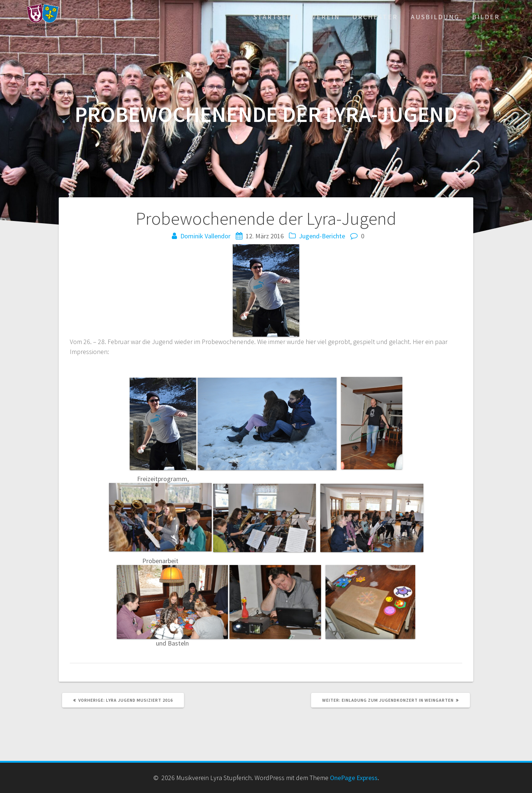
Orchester (375, 17)
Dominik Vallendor (205, 236)
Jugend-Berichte (322, 236)
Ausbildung (435, 17)
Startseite (277, 17)
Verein (326, 17)
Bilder (486, 17)
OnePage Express (354, 778)
